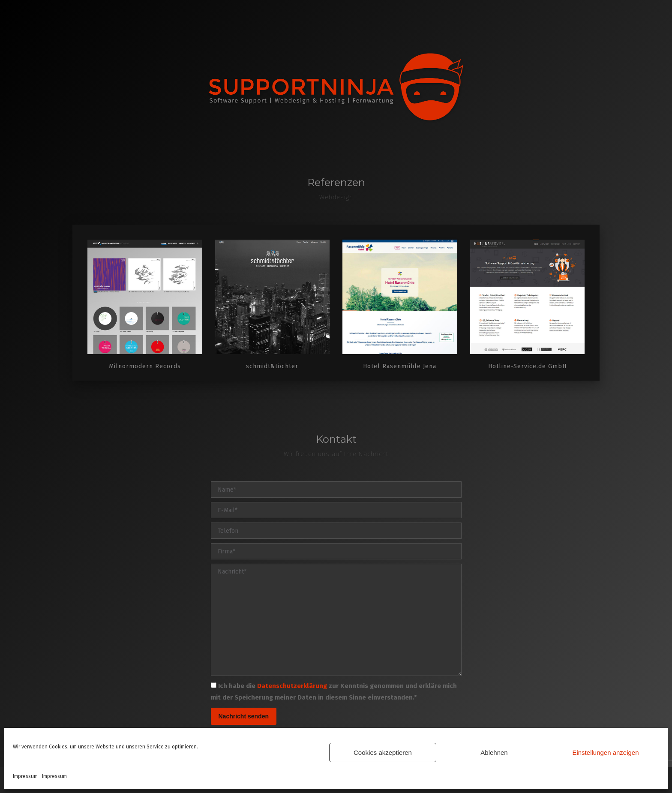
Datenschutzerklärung (292, 686)
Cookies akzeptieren (383, 752)
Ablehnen (494, 752)
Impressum (25, 776)
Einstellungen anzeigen (605, 752)
